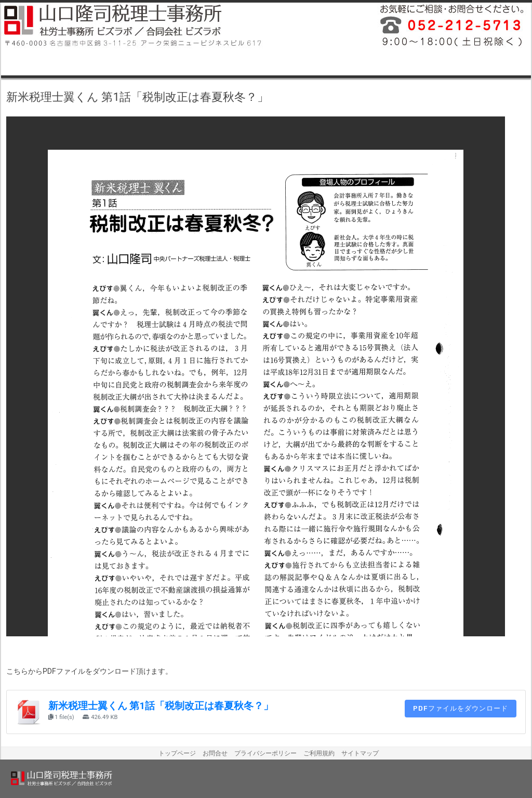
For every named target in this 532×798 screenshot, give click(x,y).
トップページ (177, 753)
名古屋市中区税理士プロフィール (266, 62)
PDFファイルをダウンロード (461, 708)
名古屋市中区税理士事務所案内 (160, 62)
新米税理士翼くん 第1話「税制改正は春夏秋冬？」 (161, 706)
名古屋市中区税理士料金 (372, 62)
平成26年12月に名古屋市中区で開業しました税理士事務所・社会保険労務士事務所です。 (448, 26)
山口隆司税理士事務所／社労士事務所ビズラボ (134, 26)
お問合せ (215, 753)
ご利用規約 (319, 753)
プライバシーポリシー (265, 753)
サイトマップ (360, 753)
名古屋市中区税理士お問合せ (478, 62)
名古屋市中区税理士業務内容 (54, 62)
